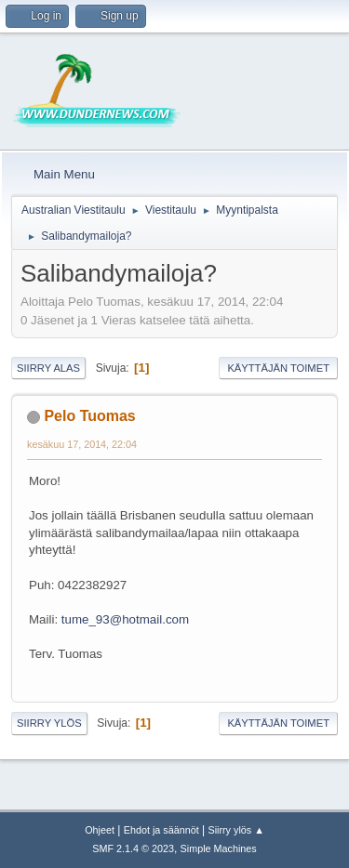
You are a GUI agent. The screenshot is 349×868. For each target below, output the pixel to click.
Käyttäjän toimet (278, 368)
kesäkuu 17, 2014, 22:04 (82, 444)
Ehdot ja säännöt (161, 830)
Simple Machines (219, 848)
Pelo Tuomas (89, 416)
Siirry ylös (49, 723)
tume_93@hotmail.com (125, 619)
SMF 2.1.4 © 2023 (133, 848)
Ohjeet (100, 830)
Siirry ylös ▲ (235, 830)
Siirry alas (48, 368)
